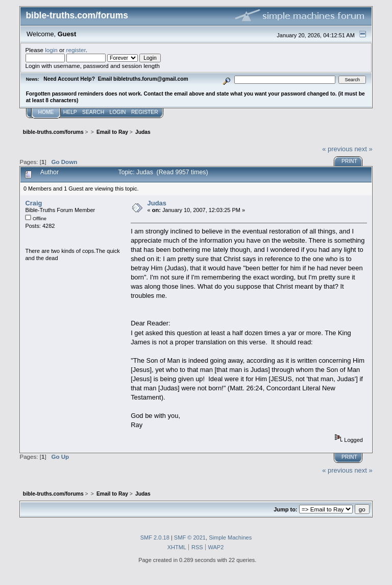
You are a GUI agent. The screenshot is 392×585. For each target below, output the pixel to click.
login (51, 50)
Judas (157, 203)
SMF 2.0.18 (155, 537)
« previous (337, 149)
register (76, 50)
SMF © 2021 (190, 537)
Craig (33, 203)
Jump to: (285, 509)
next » (363, 149)
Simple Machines (230, 537)
